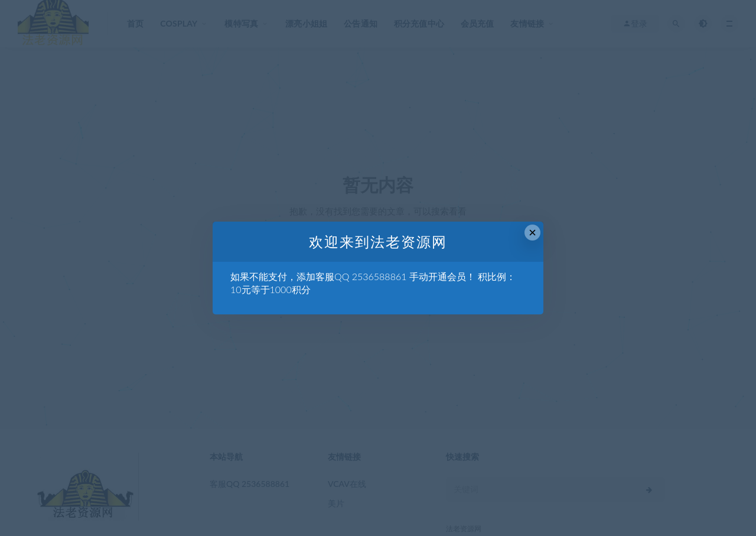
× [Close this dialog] (532, 233)
